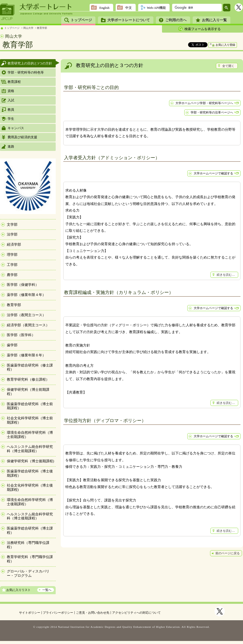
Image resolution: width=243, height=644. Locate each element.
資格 (11, 91)
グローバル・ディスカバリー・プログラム (28, 573)
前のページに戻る (228, 553)
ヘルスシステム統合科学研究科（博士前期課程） (30, 449)
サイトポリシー (30, 613)
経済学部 (14, 245)
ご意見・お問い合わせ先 (93, 613)
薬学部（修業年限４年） (26, 295)
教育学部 (42, 28)
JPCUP (7, 12)
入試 (11, 100)
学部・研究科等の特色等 (26, 72)
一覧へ (47, 590)
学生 (11, 119)
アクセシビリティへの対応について (136, 613)
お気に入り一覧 (214, 20)
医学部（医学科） (21, 335)
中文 (129, 8)
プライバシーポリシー (58, 613)
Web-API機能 (156, 8)
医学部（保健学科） (23, 285)
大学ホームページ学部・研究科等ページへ (204, 103)
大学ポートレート (46, 7)
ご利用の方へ (176, 20)
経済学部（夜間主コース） (28, 325)
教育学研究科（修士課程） (28, 379)
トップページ (81, 20)
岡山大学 (28, 28)
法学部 (12, 234)
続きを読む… (226, 275)
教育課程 (14, 82)
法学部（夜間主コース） (26, 315)
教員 (11, 110)
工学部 (12, 265)
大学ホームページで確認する (213, 173)
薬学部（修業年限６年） (26, 355)
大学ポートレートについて (129, 20)
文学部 (12, 225)
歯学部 (12, 345)
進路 (11, 146)
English (104, 8)
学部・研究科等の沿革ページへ (212, 112)
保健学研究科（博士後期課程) (31, 461)
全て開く (228, 66)
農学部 (12, 275)
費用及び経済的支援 (22, 137)
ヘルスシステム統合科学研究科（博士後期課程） (30, 516)
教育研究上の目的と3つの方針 (30, 63)
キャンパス (16, 128)
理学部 (12, 255)
